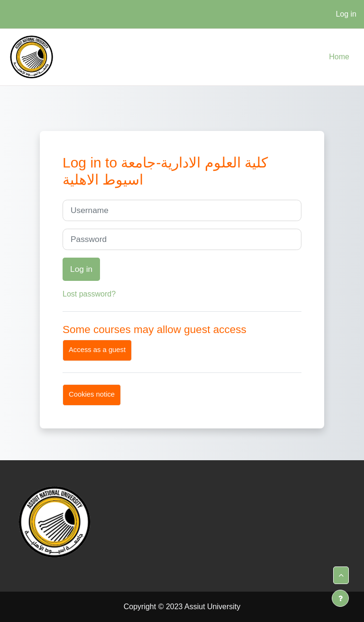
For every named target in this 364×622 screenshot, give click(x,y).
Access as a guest (97, 350)
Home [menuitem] (339, 57)
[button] (341, 575)
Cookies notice (92, 394)
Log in (346, 14)
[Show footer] (340, 598)
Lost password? (89, 294)
